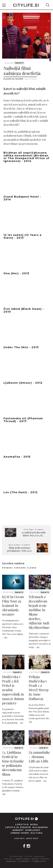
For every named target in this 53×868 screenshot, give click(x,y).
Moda (34, 824)
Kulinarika (40, 827)
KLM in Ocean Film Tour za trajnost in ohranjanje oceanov (13, 605)
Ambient (18, 830)
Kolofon (36, 859)
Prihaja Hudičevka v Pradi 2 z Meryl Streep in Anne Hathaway (39, 688)
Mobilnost (33, 830)
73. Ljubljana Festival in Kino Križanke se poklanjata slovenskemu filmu (13, 763)
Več (6, 638)
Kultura (37, 833)
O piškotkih (24, 861)
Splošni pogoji (23, 859)
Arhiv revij (32, 839)
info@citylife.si (39, 861)
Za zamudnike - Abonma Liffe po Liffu (39, 757)
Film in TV (19, 63)
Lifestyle (22, 824)
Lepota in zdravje (18, 827)
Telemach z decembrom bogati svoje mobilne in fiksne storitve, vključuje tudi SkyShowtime (39, 612)
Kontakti (20, 839)
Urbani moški (20, 833)
